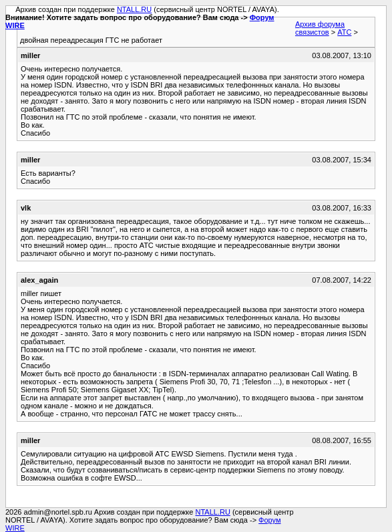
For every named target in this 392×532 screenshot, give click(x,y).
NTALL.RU (134, 9)
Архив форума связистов (320, 28)
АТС (344, 32)
